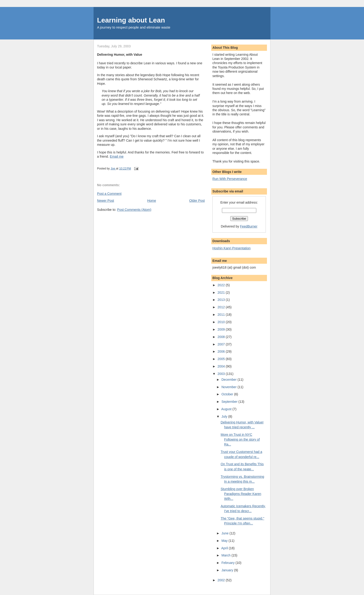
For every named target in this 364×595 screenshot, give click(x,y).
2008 (222, 337)
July (225, 416)
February (229, 563)
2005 (222, 359)
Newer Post (106, 201)
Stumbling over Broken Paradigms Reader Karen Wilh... (241, 494)
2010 (222, 322)
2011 (222, 315)
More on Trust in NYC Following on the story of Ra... (240, 440)
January (228, 570)
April (225, 548)
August (227, 409)
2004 (222, 366)
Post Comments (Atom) (134, 210)
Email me (117, 156)
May (225, 541)
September (230, 402)
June (226, 533)
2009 (222, 329)
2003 (222, 374)
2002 (222, 580)
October (228, 394)
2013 (222, 300)
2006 (222, 351)
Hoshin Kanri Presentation (231, 248)
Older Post (197, 201)
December (229, 380)
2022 (222, 285)
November (229, 387)
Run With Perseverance (230, 179)
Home (152, 201)
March (226, 555)
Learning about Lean (131, 20)
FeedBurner (249, 226)
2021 (222, 293)
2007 (222, 344)
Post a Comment (109, 194)
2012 (222, 307)
